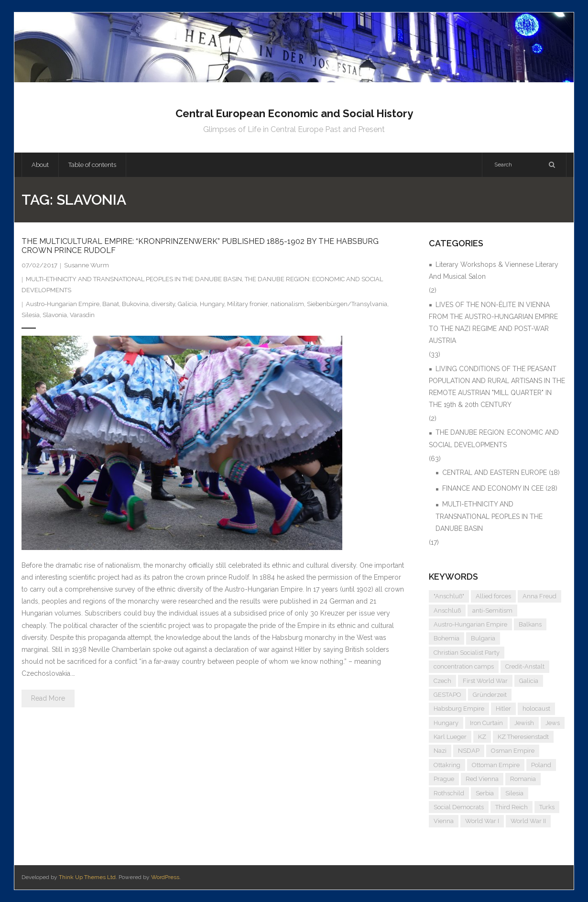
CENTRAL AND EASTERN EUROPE (495, 473)
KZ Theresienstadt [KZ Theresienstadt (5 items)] (523, 737)
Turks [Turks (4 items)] (547, 807)
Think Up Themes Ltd (87, 877)
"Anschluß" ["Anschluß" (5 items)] (449, 596)
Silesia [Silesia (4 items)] (514, 793)
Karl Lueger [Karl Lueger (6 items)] (450, 737)
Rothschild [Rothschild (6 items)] (449, 793)
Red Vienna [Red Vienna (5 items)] (482, 779)
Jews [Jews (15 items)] (553, 723)
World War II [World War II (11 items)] (528, 821)
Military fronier (247, 304)
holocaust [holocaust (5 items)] (536, 709)
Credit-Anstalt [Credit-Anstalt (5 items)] (525, 666)
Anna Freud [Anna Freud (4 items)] (539, 596)
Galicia (187, 304)
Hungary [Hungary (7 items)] (446, 723)
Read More (48, 698)
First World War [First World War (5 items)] (485, 681)
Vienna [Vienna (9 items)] (444, 821)
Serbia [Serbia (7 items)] (485, 793)
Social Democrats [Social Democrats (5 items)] (459, 807)
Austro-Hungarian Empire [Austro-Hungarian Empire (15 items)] (470, 624)
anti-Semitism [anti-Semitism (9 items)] (492, 610)
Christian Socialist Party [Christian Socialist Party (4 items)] (467, 653)
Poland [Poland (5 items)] (541, 765)
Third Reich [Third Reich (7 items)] (512, 807)
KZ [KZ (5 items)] (482, 737)
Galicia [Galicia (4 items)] (529, 681)
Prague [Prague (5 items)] (444, 779)
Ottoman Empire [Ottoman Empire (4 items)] (496, 765)
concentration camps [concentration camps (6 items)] (464, 666)
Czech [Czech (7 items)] (442, 681)
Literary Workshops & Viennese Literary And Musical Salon (494, 270)
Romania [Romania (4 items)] (523, 779)
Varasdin (82, 315)
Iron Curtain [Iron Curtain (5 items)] (486, 723)
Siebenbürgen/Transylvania (347, 304)
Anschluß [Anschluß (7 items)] (447, 610)
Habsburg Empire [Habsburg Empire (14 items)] (459, 709)
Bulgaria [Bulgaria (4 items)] (483, 638)
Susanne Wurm (87, 265)
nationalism (287, 304)
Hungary (212, 304)
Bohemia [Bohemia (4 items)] (446, 638)
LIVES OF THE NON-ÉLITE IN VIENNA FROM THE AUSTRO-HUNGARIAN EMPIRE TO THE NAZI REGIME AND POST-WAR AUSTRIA (493, 323)
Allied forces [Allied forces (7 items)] (493, 596)
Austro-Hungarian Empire (63, 304)
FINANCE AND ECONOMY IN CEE (493, 488)
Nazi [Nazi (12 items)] (440, 751)
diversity (163, 304)
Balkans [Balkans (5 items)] (530, 624)
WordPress (165, 877)
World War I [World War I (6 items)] (482, 821)
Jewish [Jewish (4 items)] (524, 723)
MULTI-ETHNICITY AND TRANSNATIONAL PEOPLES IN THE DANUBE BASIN (134, 279)
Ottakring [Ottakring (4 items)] (447, 765)
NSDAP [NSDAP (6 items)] (469, 751)
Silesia (31, 315)
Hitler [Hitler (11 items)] (503, 709)
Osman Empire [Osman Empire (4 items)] (513, 751)
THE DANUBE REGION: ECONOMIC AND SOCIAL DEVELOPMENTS (494, 438)
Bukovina (135, 304)
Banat (111, 304)
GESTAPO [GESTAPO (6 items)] (447, 695)
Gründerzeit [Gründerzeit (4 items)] (490, 695)
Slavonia (55, 315)
